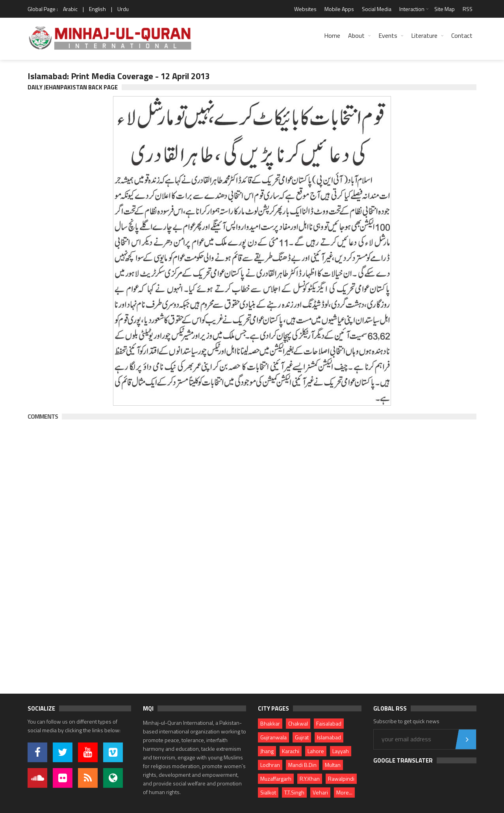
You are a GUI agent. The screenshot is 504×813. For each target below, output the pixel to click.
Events (388, 35)
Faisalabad (329, 723)
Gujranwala (273, 737)
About (356, 35)
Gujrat (302, 737)
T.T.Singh (294, 792)
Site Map (445, 9)
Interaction (412, 9)
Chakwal (298, 723)
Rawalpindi (341, 779)
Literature (424, 35)
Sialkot (268, 792)
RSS (468, 9)
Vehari (320, 792)
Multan (333, 765)
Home (332, 35)
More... (344, 792)
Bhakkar (270, 723)
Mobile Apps (339, 9)
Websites (305, 9)
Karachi (291, 751)
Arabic (70, 9)
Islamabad (329, 737)
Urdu (123, 9)
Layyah (341, 751)
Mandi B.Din (302, 765)
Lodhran (270, 765)
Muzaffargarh (276, 779)
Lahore (316, 751)
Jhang (267, 751)
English (97, 9)
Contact (462, 35)
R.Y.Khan (310, 779)
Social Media (377, 9)
